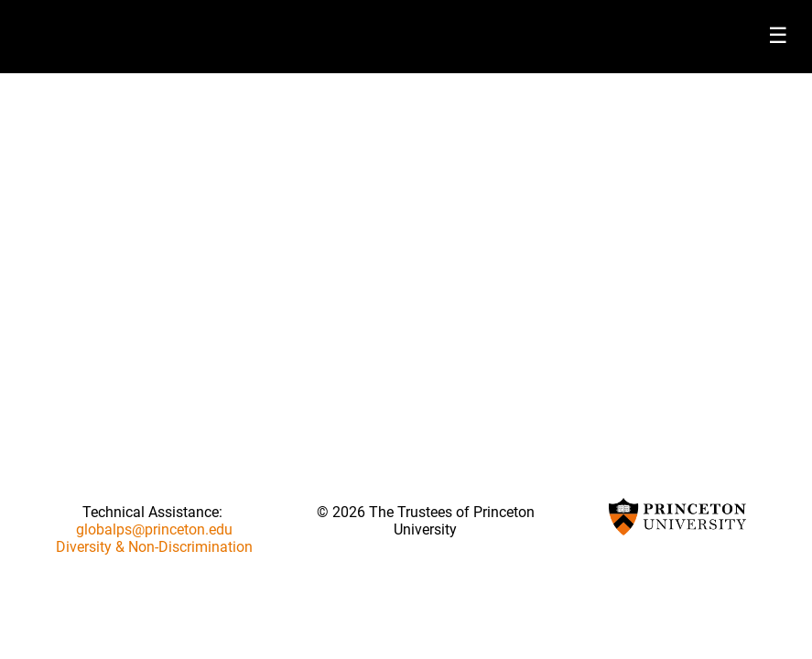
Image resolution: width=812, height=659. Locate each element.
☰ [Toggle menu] (778, 35)
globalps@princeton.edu (154, 529)
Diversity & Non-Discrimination (154, 547)
